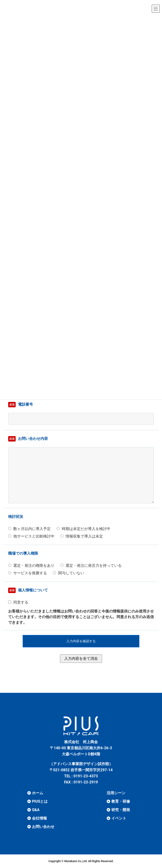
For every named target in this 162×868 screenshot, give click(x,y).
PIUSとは (40, 801)
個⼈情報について (28, 590)
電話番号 (21, 405)
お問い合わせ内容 (28, 439)
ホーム (38, 793)
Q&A (36, 810)
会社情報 (39, 818)
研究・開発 (121, 810)
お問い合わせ (43, 827)
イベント (119, 818)
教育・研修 (121, 801)
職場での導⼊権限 (23, 553)
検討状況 (16, 517)
